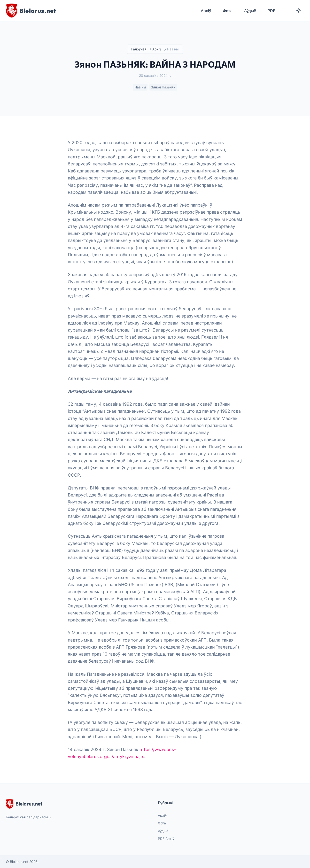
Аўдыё (163, 831)
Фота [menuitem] (228, 11)
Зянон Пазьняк (163, 87)
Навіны (140, 87)
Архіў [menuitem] (206, 11)
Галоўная (139, 49)
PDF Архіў (166, 839)
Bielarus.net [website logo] (24, 804)
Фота (162, 823)
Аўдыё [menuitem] (250, 11)
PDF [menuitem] (271, 11)
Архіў (157, 49)
